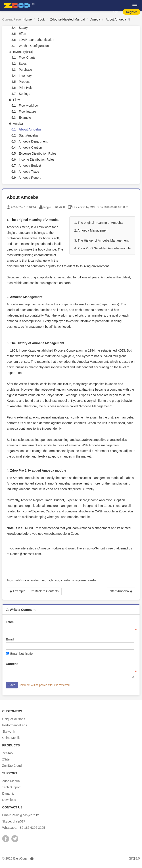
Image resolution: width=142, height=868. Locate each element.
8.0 (134, 859)
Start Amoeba (28, 135)
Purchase (25, 70)
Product (24, 82)
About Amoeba (116, 19)
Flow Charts (27, 58)
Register (132, 12)
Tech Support (11, 787)
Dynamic (8, 793)
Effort (22, 34)
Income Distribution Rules (37, 160)
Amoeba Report (29, 178)
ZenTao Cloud (12, 766)
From (10, 622)
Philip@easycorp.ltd (26, 815)
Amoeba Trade (29, 172)
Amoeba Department (33, 141)
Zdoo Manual (11, 781)
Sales (23, 64)
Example (25, 118)
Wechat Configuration (34, 46)
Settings (24, 94)
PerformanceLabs (15, 725)
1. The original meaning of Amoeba (98, 223)
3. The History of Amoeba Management (101, 240)
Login (115, 12)
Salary (23, 28)
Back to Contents (45, 591)
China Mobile (11, 738)
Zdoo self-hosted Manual (67, 19)
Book (41, 19)
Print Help (26, 88)
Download (9, 800)
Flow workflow (29, 106)
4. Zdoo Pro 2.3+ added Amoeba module (102, 248)
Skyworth (9, 731)
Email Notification (20, 654)
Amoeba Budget (30, 166)
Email (10, 639)
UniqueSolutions (14, 719)
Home (28, 19)
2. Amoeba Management (91, 230)
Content (12, 664)
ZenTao (7, 753)
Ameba (95, 19)
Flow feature (27, 112)
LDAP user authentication (37, 40)
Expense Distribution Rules (38, 153)
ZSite (6, 759)
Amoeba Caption (30, 147)
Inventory (25, 76)
